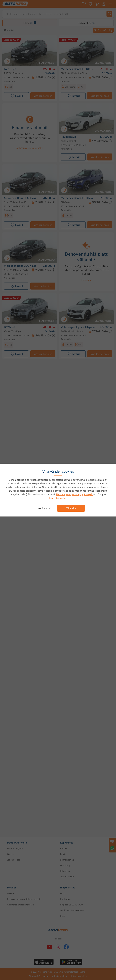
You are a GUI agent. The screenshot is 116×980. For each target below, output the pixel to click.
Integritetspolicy (58, 498)
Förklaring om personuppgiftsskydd (75, 494)
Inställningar (44, 508)
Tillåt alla (71, 508)
